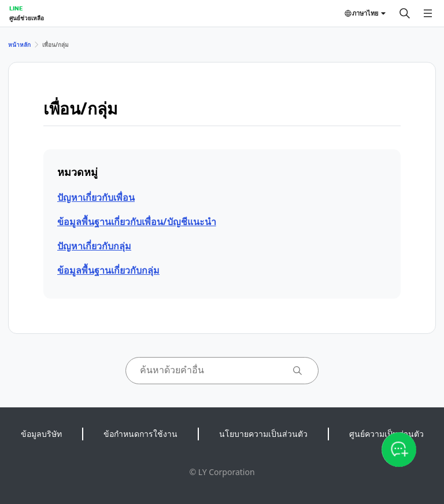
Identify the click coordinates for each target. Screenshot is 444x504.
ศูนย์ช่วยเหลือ (27, 18)
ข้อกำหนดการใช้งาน (140, 434)
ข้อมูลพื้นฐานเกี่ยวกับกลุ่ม (108, 270)
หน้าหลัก (19, 45)
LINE (16, 8)
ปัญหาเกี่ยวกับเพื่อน (96, 197)
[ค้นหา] (405, 13)
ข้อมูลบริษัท (41, 434)
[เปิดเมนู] (428, 13)
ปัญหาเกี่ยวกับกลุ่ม (94, 246)
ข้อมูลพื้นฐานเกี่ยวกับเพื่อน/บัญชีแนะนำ (137, 222)
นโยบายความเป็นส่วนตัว (263, 434)
